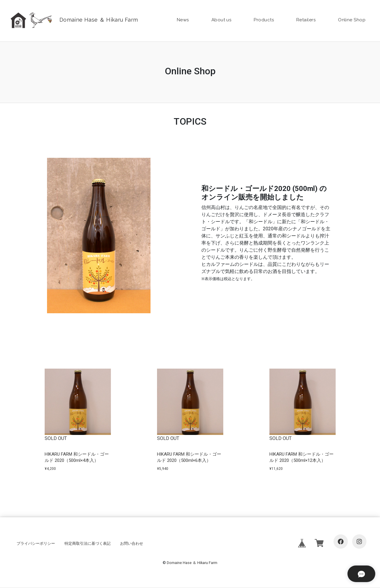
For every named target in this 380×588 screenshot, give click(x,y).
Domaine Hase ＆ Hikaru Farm (192, 563)
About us (221, 20)
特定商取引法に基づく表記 (88, 543)
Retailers (306, 20)
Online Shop (352, 20)
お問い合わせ (132, 543)
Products (264, 20)
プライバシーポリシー (36, 543)
